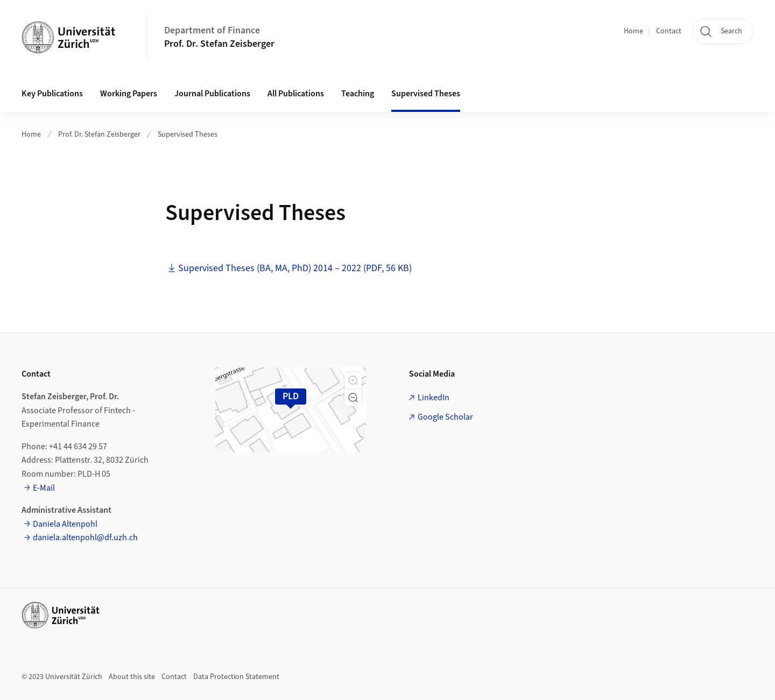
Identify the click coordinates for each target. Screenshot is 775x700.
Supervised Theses (426, 94)
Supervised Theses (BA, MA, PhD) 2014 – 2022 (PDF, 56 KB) (295, 268)
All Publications (296, 94)
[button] (353, 380)
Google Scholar (445, 417)
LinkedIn (434, 398)
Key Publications (52, 94)
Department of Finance (212, 30)
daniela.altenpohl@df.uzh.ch (85, 538)
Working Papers (129, 94)
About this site (132, 677)
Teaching (358, 94)
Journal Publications (212, 94)
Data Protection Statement (236, 677)
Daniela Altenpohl (65, 524)
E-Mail (44, 488)
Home (633, 31)
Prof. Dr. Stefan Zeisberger (219, 44)
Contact (669, 31)
